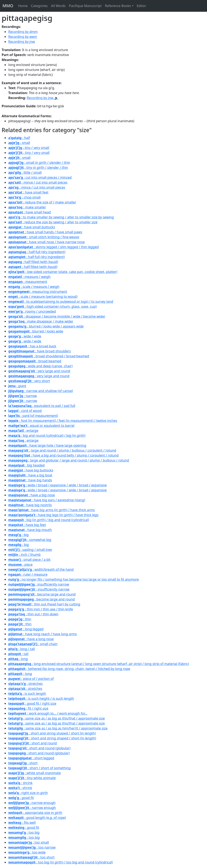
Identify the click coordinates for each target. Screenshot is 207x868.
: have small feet (28, 192)
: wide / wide (25, 336)
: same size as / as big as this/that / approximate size (57, 718)
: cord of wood (25, 411)
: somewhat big (30, 540)
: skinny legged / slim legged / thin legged (54, 247)
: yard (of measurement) (33, 416)
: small (19, 143)
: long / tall (22, 649)
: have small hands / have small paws (45, 232)
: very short (29, 381)
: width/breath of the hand (41, 569)
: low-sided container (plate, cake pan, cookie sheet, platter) (63, 272)
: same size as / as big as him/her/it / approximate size (58, 728)
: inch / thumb (24, 555)
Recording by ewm (23, 37)
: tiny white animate (32, 778)
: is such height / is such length (41, 698)
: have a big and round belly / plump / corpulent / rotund (63, 455)
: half (19, 138)
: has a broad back (32, 346)
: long (18, 659)
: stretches (25, 684)
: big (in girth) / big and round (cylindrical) (49, 520)
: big (18, 535)
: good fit (21, 798)
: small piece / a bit (29, 560)
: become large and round (42, 594)
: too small (29, 842)
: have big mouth (30, 530)
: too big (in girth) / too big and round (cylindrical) (61, 862)
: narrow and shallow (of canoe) (41, 391)
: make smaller (27, 207)
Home (23, 6)
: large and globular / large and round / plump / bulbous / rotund (69, 460)
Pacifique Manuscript (85, 6)
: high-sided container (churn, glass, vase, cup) (52, 306)
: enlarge (23, 430)
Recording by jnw (22, 42)
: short (23, 763)
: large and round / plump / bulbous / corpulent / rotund (62, 450)
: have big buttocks (31, 470)
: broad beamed (35, 361)
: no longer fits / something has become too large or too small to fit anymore (74, 579)
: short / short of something (39, 768)
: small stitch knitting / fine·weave (44, 237)
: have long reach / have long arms (43, 634)
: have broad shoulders (40, 351)
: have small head (29, 212)
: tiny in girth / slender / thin (38, 167)
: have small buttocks (32, 227)
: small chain (33, 644)
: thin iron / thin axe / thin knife (41, 609)
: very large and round (39, 371)
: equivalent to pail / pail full (42, 406)
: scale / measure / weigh (34, 287)
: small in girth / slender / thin (39, 163)
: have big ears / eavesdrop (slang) (47, 500)
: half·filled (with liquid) (33, 262)
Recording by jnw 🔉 (43, 98)
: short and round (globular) (39, 748)
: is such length (27, 693)
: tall (18, 654)
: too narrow (32, 847)
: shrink (20, 783)
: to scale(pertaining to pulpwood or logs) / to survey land (61, 301)
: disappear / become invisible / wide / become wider (57, 316)
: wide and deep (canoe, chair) (40, 366)
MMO (8, 6)
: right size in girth (28, 793)
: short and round (33, 743)
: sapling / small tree (30, 550)
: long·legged (26, 629)
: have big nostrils (30, 505)
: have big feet (27, 525)
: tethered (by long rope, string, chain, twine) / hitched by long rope (69, 669)
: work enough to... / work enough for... (48, 713)
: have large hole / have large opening (47, 445)
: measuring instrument (38, 292)
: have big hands (30, 480)
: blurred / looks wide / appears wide (46, 326)
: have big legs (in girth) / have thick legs (53, 515)
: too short (31, 857)
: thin (20, 619)
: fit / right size (28, 708)
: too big (24, 832)
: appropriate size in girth (35, 813)
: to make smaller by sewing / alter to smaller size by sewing (61, 217)
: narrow (23, 396)
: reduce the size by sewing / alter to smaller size (53, 222)
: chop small (24, 197)
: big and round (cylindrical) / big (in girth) (47, 435)
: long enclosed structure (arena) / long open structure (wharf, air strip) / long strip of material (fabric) (99, 664)
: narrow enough (32, 803)
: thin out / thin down (33, 614)
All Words (58, 6)
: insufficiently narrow (39, 584)
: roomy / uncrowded (32, 311)
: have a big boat (30, 475)
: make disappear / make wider (41, 321)
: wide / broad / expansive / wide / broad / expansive (58, 485)
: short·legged (31, 758)
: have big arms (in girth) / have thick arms (52, 510)
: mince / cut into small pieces (38, 182)
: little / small (25, 172)
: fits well (22, 823)
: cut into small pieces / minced (40, 177)
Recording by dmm (23, 32)
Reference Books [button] (118, 6)
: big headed (26, 465)
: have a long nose (31, 639)
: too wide (27, 852)
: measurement (28, 282)
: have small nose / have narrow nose (46, 242)
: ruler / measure (28, 574)
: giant (17, 386)
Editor (141, 6)
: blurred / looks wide (36, 331)
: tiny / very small (29, 148)
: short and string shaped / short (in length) (52, 733)
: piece (20, 564)
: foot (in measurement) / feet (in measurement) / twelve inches (63, 421)
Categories (39, 6)
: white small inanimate (35, 773)
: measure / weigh (29, 277)
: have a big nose (32, 495)
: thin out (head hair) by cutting (44, 604)
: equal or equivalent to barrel (41, 426)
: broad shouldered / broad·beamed (49, 356)
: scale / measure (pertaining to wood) (43, 297)
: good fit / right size (32, 703)
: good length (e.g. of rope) (37, 818)
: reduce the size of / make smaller (42, 202)
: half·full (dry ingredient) (37, 252)
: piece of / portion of (31, 679)
